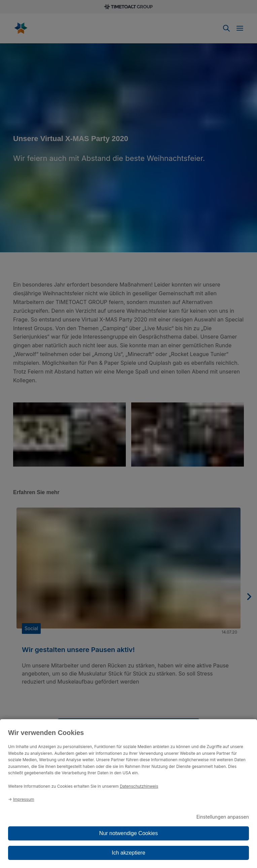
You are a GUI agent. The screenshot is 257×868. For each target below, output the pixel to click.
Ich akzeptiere (128, 853)
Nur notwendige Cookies (128, 833)
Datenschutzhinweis (139, 786)
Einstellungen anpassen (223, 817)
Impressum (24, 799)
